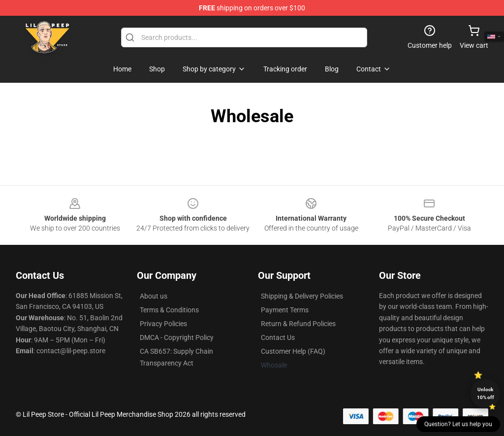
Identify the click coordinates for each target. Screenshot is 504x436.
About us (154, 296)
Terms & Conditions (169, 310)
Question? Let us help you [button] (458, 424)
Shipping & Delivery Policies (302, 296)
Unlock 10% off (486, 393)
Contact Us (278, 337)
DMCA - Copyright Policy (177, 337)
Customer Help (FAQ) (293, 351)
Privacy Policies (163, 324)
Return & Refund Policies (298, 324)
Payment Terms (285, 310)
